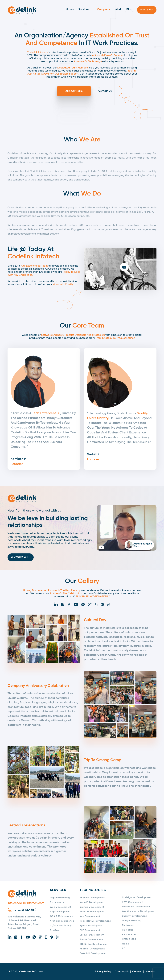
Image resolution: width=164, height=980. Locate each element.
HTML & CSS (129, 939)
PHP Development (90, 930)
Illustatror (128, 930)
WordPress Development (136, 907)
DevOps (54, 930)
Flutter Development (91, 940)
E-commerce (57, 902)
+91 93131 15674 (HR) (25, 910)
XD (124, 948)
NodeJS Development (92, 902)
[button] (120, 267)
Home (70, 10)
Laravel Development (92, 935)
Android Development (92, 949)
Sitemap (150, 972)
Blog (129, 10)
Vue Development (90, 916)
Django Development (92, 907)
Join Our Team (63, 91)
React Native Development (95, 921)
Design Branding (132, 921)
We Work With (21, 557)
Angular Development (92, 898)
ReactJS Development (92, 912)
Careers (137, 972)
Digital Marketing (60, 898)
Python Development (91, 926)
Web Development (61, 907)
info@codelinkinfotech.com (25, 903)
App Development (60, 912)
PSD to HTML (129, 935)
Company (103, 10)
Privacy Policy (103, 972)
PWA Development (133, 902)
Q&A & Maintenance (62, 916)
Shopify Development (134, 916)
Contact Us (101, 91)
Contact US (122, 972)
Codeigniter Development (137, 897)
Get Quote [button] (147, 10)
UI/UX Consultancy (61, 926)
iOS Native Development (94, 944)
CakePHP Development (93, 953)
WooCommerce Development (139, 911)
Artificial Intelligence (62, 921)
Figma (126, 944)
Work (118, 10)
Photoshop (128, 925)
